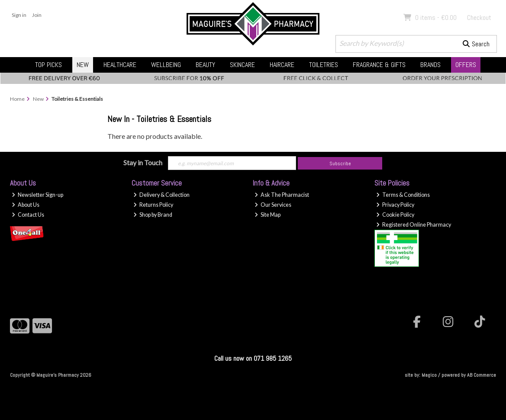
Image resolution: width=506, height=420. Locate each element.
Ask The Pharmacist (282, 195)
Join (37, 15)
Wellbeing (166, 65)
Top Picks (48, 65)
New (83, 65)
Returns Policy (153, 205)
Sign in (19, 15)
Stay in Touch (143, 162)
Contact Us (28, 215)
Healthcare (120, 65)
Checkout (479, 18)
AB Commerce (482, 375)
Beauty (205, 65)
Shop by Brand (153, 215)
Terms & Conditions (403, 195)
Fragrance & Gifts (379, 65)
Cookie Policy (395, 215)
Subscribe (340, 164)
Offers (466, 65)
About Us (26, 205)
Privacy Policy (395, 205)
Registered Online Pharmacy (414, 225)
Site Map (268, 215)
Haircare (282, 65)
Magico (429, 375)
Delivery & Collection (161, 195)
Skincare (242, 65)
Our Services (273, 205)
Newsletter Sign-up (37, 195)
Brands (430, 65)
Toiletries (324, 65)
